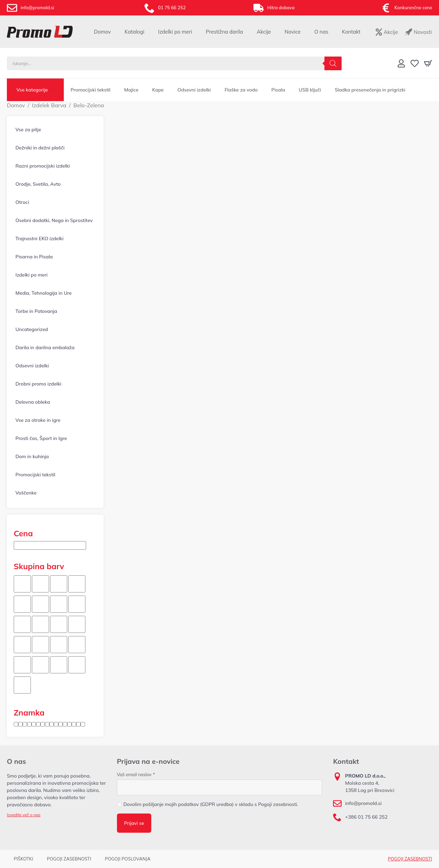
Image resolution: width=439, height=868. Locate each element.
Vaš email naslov (136, 775)
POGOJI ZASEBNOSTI (410, 859)
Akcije (264, 32)
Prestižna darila (224, 32)
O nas (321, 32)
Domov (102, 32)
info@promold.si (363, 803)
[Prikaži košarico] (428, 63)
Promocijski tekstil (91, 90)
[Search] (333, 63)
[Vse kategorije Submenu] (55, 90)
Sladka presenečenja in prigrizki (370, 90)
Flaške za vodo (241, 90)
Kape (158, 90)
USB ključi (310, 90)
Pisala (278, 90)
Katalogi (134, 32)
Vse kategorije (32, 90)
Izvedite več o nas (24, 815)
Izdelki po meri (175, 32)
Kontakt (351, 32)
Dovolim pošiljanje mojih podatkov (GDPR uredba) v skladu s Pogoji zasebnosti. (211, 804)
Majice (131, 90)
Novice (293, 32)
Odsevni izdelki (194, 90)
